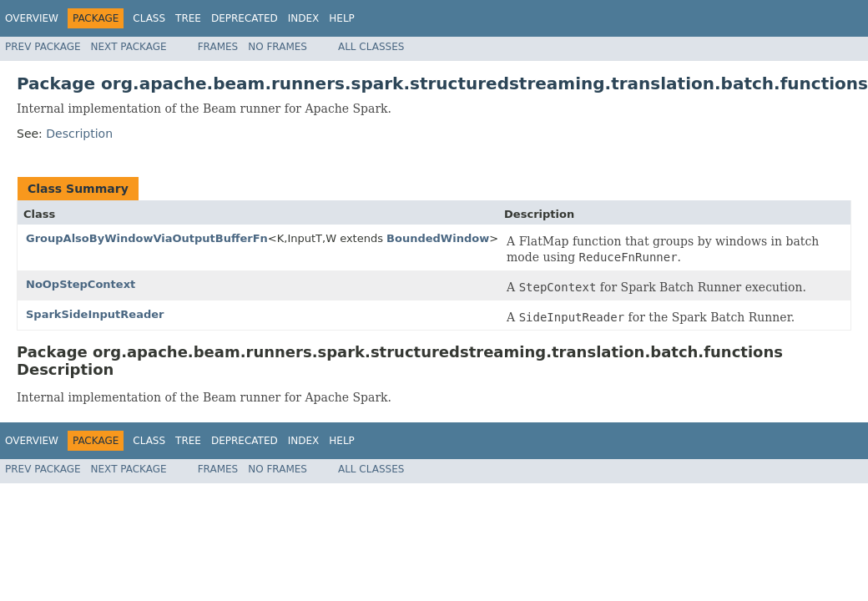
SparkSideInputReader (95, 314)
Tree (188, 18)
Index (304, 18)
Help (342, 18)
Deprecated (245, 18)
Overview (32, 18)
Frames (218, 47)
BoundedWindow (438, 238)
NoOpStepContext (81, 284)
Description (79, 134)
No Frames (278, 47)
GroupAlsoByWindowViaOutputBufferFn (147, 238)
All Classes (371, 47)
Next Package (129, 47)
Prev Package (43, 47)
